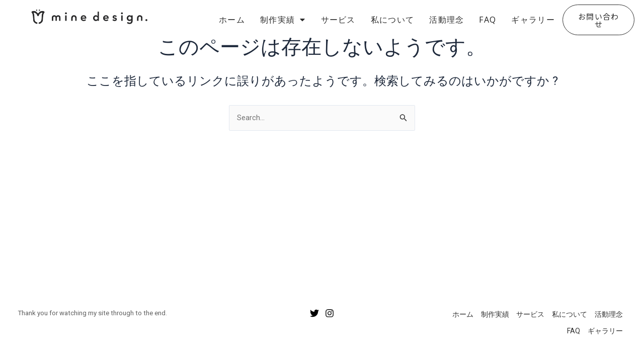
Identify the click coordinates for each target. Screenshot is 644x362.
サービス (338, 20)
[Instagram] (330, 308)
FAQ (488, 20)
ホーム (232, 20)
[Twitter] (314, 308)
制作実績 (283, 20)
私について (393, 20)
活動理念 (447, 20)
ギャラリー (533, 20)
